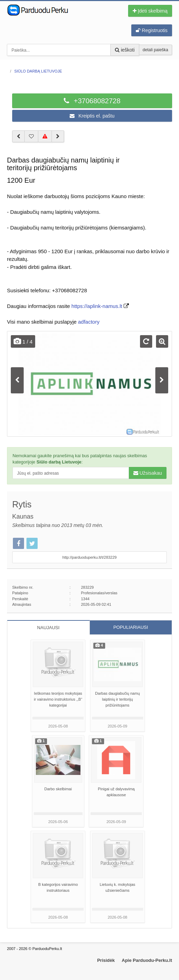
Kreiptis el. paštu (92, 116)
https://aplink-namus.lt (97, 306)
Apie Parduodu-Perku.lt (147, 960)
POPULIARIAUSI (131, 627)
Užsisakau (148, 473)
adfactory (89, 322)
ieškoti (125, 50)
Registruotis (152, 30)
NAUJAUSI (48, 628)
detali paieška (155, 50)
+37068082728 (92, 101)
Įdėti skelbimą (150, 11)
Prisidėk (106, 960)
